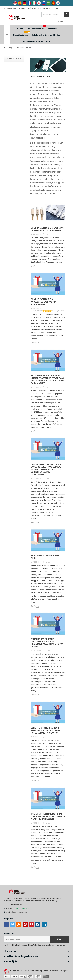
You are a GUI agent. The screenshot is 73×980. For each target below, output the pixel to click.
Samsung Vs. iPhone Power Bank (45, 557)
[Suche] (55, 15)
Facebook (6, 924)
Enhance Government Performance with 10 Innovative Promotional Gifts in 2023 (47, 643)
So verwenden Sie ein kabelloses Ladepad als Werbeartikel (44, 302)
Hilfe (56, 8)
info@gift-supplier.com (19, 912)
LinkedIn (44, 924)
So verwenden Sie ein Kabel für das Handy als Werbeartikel (47, 229)
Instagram (38, 924)
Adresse (22, 8)
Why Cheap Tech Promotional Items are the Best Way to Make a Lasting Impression (48, 817)
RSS (19, 924)
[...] (57, 901)
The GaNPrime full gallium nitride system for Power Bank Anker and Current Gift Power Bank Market (48, 379)
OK (59, 939)
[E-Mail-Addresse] (27, 939)
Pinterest (31, 924)
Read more (35, 266)
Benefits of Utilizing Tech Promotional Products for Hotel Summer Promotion (45, 730)
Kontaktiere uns (45, 8)
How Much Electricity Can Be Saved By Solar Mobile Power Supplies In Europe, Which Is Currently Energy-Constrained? (46, 469)
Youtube (25, 924)
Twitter (13, 924)
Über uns (32, 8)
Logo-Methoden (10, 8)
